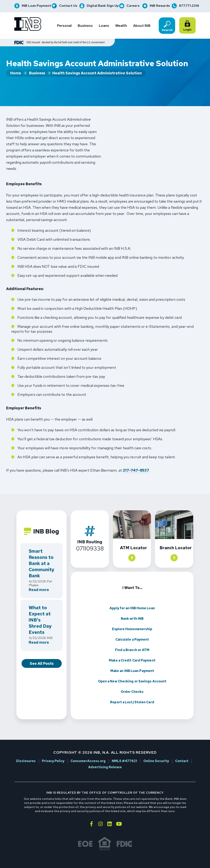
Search (167, 26)
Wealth (121, 26)
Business (85, 26)
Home (16, 73)
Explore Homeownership (132, 620)
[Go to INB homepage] (28, 24)
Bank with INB (132, 610)
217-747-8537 (136, 462)
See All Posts (42, 655)
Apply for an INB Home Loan (132, 600)
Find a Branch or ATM (132, 641)
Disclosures (26, 753)
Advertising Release (105, 759)
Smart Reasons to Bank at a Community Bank (42, 555)
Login (188, 26)
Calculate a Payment (132, 631)
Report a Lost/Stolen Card (132, 694)
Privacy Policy (53, 753)
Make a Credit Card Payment (132, 652)
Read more (39, 582)
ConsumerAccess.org (88, 753)
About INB (142, 26)
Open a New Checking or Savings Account (132, 673)
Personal (64, 26)
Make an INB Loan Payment (132, 662)
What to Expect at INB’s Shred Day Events (40, 611)
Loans (104, 26)
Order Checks (132, 683)
